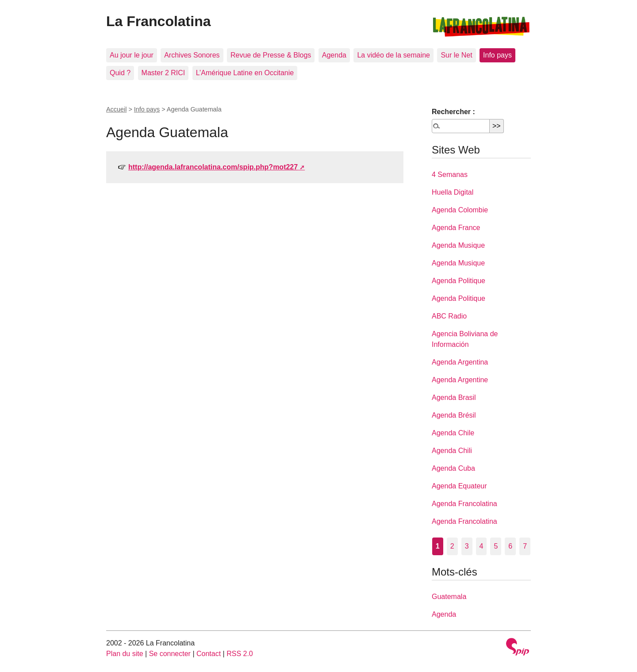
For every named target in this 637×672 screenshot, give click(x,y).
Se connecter (170, 654)
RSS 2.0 (240, 654)
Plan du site (125, 654)
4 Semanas (450, 175)
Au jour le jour (132, 55)
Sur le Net (456, 55)
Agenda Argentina (460, 362)
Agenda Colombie (460, 210)
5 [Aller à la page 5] (496, 546)
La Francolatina (159, 21)
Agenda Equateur (459, 486)
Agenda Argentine (460, 380)
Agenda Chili (452, 451)
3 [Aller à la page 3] (467, 546)
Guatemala (449, 597)
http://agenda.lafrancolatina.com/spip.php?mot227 (213, 167)
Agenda (334, 55)
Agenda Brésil (454, 415)
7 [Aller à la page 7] (525, 546)
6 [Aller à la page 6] (510, 546)
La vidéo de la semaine (393, 55)
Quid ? (120, 73)
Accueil (116, 109)
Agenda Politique (459, 281)
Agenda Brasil (454, 397)
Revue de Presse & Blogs (271, 55)
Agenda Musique (458, 245)
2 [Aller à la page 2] (452, 546)
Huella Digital (453, 192)
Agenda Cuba (453, 468)
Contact (209, 654)
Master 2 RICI (163, 73)
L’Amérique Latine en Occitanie (245, 73)
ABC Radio (449, 316)
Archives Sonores (192, 55)
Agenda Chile (453, 433)
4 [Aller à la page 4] (482, 546)
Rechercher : (453, 112)
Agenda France (456, 228)
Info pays (497, 55)
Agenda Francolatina (464, 504)
